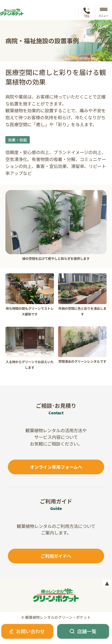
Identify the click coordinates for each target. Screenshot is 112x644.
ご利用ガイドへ (56, 556)
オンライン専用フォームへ (56, 467)
